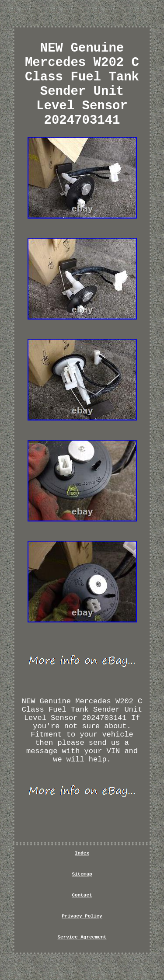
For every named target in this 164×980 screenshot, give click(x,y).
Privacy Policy (82, 916)
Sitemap (82, 874)
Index (82, 853)
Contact (82, 895)
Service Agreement (82, 937)
